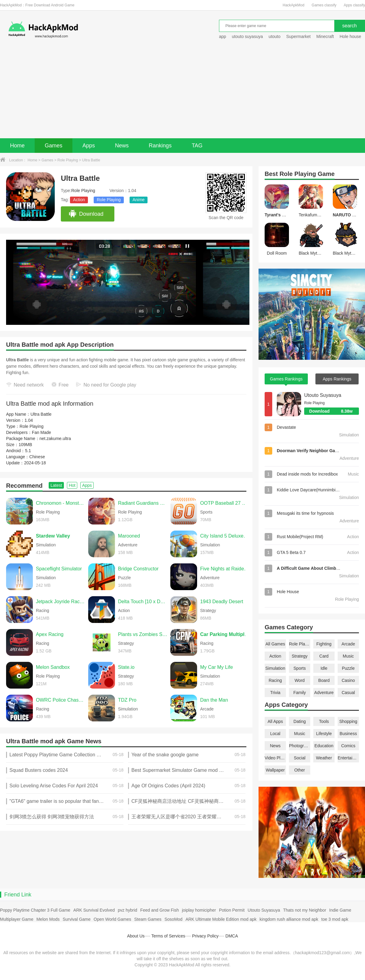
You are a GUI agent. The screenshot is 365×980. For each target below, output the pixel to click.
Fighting (324, 644)
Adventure (324, 693)
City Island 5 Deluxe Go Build (225, 536)
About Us (136, 936)
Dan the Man (214, 700)
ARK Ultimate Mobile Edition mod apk (221, 919)
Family (299, 693)
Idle (324, 668)
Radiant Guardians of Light (143, 503)
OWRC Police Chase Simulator (61, 700)
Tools (324, 721)
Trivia (275, 693)
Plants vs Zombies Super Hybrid (143, 634)
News (122, 146)
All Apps (275, 721)
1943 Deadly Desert (222, 602)
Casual (348, 693)
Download (86, 214)
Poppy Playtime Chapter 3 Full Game (35, 910)
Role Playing (68, 160)
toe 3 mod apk (335, 919)
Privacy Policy (205, 936)
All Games (275, 644)
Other (299, 770)
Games (54, 146)
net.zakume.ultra (55, 438)
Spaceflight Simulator (59, 569)
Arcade (348, 644)
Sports (300, 668)
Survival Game (77, 919)
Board (324, 680)
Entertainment (348, 758)
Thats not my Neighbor (305, 910)
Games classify (324, 5)
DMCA (232, 936)
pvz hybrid (127, 910)
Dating (300, 721)
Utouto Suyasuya (323, 395)
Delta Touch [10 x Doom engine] (143, 602)
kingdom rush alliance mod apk (289, 919)
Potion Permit (232, 910)
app (222, 36)
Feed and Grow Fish (160, 910)
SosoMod (174, 919)
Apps (89, 146)
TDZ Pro (127, 700)
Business (348, 734)
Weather (324, 758)
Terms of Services (168, 936)
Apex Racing (50, 634)
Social (300, 758)
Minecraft (325, 36)
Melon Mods (48, 919)
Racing (275, 680)
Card (324, 656)
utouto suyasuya (247, 36)
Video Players (275, 758)
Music (348, 656)
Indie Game (340, 910)
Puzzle (348, 668)
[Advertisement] (182, 93)
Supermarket (298, 36)
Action (79, 200)
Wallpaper (275, 770)
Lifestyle (324, 734)
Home (17, 146)
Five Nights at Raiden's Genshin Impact (225, 569)
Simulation (275, 668)
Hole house (351, 36)
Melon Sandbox (53, 667)
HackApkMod (293, 5)
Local (275, 734)
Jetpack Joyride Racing (61, 602)
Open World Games (112, 919)
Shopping (348, 721)
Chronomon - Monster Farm (61, 503)
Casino (348, 680)
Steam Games (148, 919)
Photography (300, 746)
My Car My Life (217, 667)
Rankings (160, 146)
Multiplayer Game (17, 919)
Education (324, 746)
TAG (197, 146)
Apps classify (354, 5)
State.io (126, 667)
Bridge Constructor (138, 569)
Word (299, 680)
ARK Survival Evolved (94, 910)
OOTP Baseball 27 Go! (225, 503)
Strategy (300, 656)
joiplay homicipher (199, 910)
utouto (275, 36)
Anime (139, 200)
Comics (348, 746)
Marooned (129, 536)
